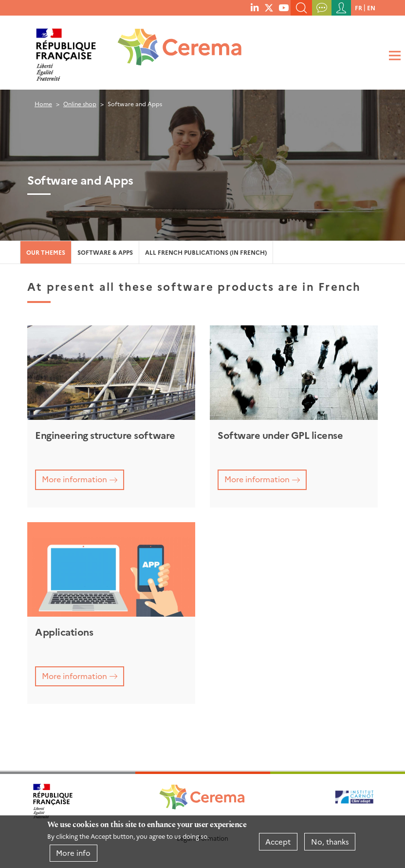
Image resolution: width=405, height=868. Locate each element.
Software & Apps (105, 252)
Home (43, 104)
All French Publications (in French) (206, 252)
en (371, 8)
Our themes (46, 252)
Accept (278, 841)
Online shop (80, 104)
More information (74, 479)
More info (73, 853)
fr (359, 8)
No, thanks (330, 841)
